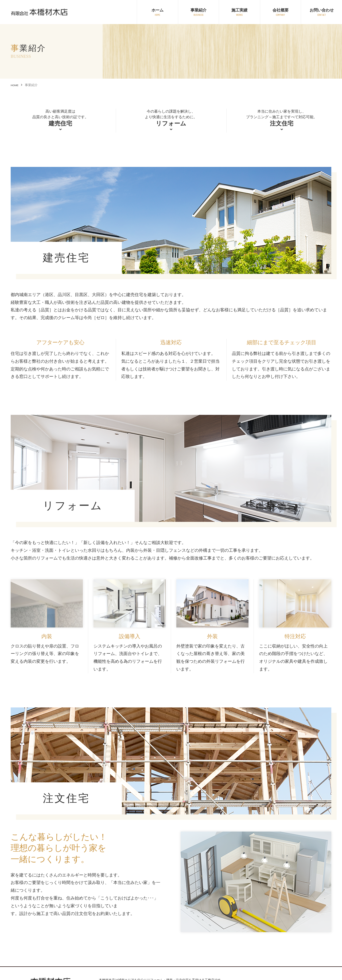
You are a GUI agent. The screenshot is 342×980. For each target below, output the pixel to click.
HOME (15, 85)
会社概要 (281, 10)
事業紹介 (199, 10)
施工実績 (239, 10)
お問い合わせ (322, 10)
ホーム (158, 10)
